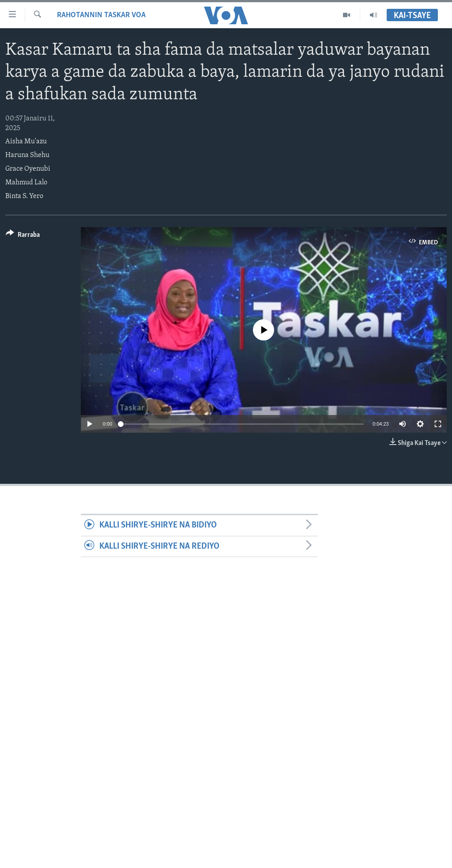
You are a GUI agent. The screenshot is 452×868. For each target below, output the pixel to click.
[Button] (23, 236)
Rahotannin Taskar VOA (101, 15)
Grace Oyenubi (28, 169)
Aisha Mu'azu (26, 142)
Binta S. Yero (24, 196)
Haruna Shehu (27, 155)
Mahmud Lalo (26, 183)
